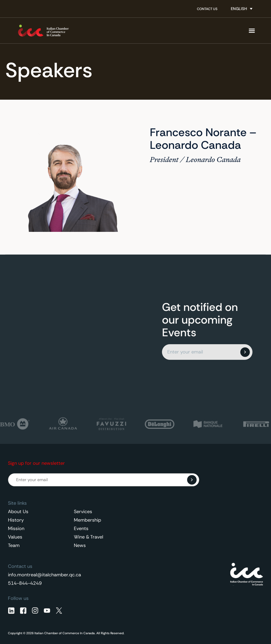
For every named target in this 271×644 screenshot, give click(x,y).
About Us (18, 512)
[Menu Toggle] (252, 31)
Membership (87, 520)
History (16, 520)
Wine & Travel (89, 537)
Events (81, 528)
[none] (242, 9)
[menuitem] (242, 9)
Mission (16, 528)
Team (14, 545)
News (80, 545)
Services (83, 512)
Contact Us (207, 9)
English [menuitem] (239, 9)
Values (15, 537)
